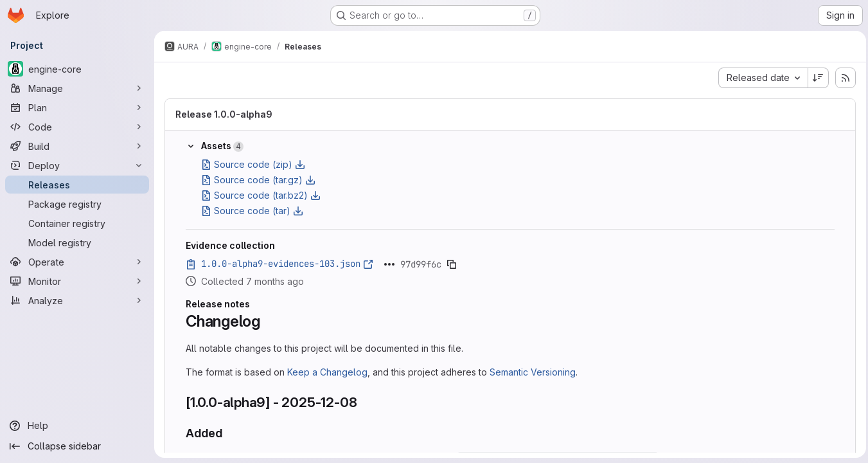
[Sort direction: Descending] (815, 78)
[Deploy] (77, 165)
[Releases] (77, 185)
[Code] (77, 127)
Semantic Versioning (533, 372)
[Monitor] (77, 281)
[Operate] (77, 262)
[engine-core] (77, 69)
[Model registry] (77, 242)
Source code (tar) (252, 211)
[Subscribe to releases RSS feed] (842, 78)
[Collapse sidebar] (77, 446)
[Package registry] (77, 204)
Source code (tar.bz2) (261, 195)
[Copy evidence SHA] (452, 264)
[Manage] (77, 88)
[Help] (77, 426)
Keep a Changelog (327, 372)
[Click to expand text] (389, 264)
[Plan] (77, 107)
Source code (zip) (253, 164)
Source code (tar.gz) (258, 180)
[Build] (77, 146)
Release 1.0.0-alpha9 (224, 114)
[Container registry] (77, 223)
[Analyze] (77, 300)
